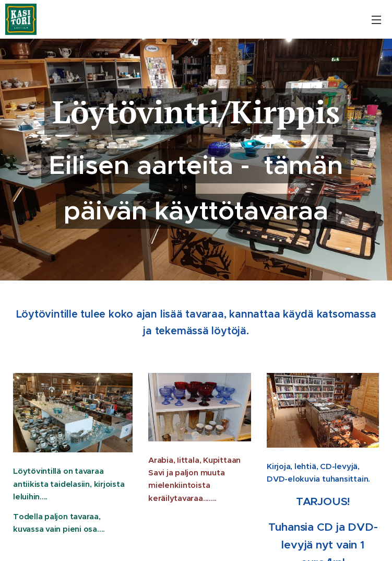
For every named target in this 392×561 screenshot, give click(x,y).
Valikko (376, 20)
